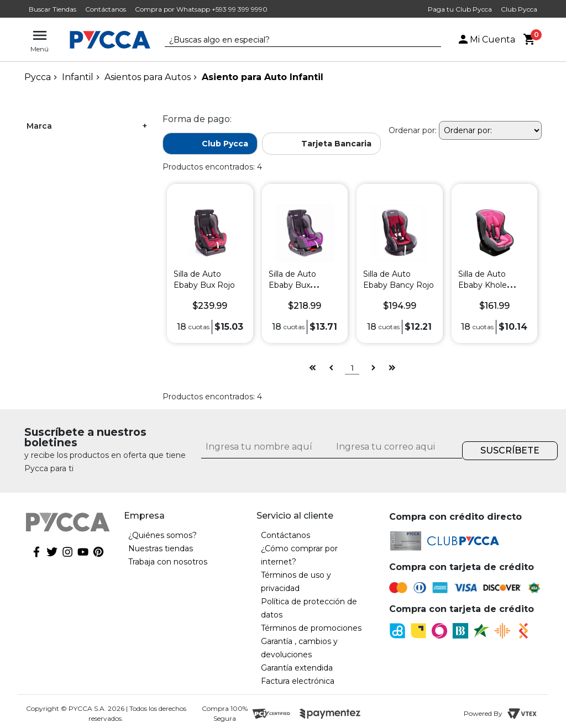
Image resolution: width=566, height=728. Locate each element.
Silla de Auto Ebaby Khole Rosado (483, 285)
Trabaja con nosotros (168, 562)
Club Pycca (519, 9)
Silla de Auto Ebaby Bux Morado (292, 285)
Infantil (78, 77)
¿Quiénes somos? (163, 535)
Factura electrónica (298, 681)
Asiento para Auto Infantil (263, 77)
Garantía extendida (297, 668)
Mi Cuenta (486, 39)
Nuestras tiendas (161, 548)
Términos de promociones (311, 628)
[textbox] (295, 40)
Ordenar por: (413, 130)
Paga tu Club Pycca (460, 9)
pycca (38, 77)
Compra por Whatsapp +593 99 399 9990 (201, 9)
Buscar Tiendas (53, 9)
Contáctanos (106, 9)
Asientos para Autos (148, 77)
